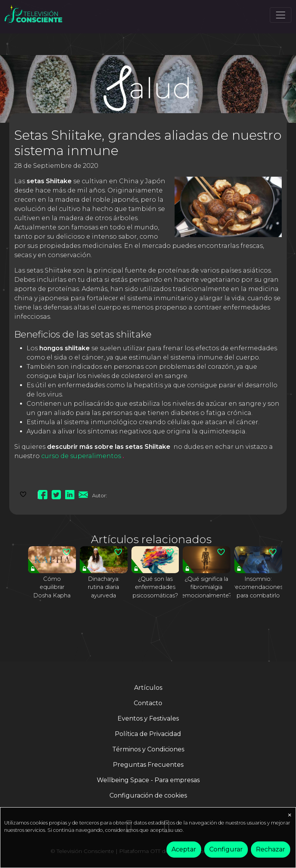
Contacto (148, 703)
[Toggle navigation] (281, 15)
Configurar (226, 849)
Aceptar (184, 849)
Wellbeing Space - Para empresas (148, 780)
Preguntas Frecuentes (148, 765)
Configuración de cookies (148, 795)
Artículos (148, 688)
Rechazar (271, 849)
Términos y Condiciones (148, 749)
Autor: (100, 495)
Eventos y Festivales (148, 718)
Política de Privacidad (148, 734)
